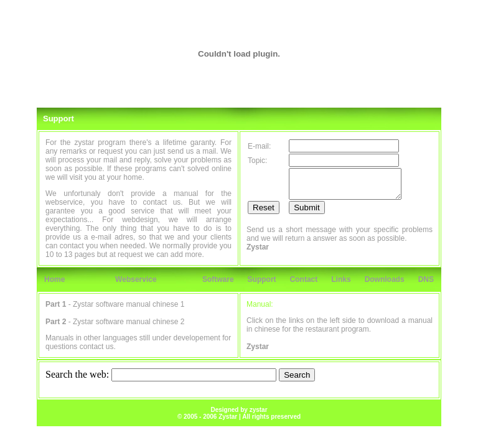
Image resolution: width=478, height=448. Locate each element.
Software (218, 279)
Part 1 (56, 304)
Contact (304, 279)
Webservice (136, 279)
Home (54, 279)
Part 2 (56, 322)
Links (341, 279)
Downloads (385, 279)
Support (262, 279)
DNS (426, 279)
